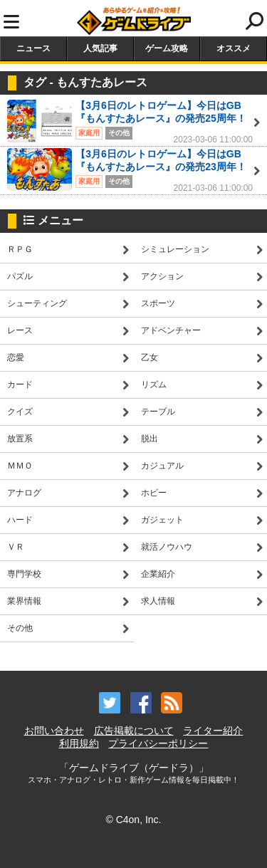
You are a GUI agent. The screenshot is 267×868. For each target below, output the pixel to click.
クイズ (20, 412)
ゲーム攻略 (167, 48)
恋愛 (16, 357)
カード (20, 385)
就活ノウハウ (167, 547)
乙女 (150, 357)
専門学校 (24, 574)
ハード (20, 520)
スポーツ (158, 303)
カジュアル (162, 466)
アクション (162, 276)
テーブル (158, 412)
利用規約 (79, 743)
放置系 (20, 439)
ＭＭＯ (20, 466)
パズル (20, 276)
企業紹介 (158, 574)
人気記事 (100, 48)
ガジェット (162, 520)
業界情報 (24, 601)
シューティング (37, 303)
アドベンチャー (171, 330)
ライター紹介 (213, 731)
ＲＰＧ (20, 249)
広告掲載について (134, 731)
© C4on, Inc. (133, 820)
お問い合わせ (54, 731)
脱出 (150, 439)
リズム (154, 385)
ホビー (154, 493)
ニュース (33, 48)
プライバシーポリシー (158, 743)
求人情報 (158, 601)
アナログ (24, 493)
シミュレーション (175, 249)
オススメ (234, 48)
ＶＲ (16, 547)
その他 (20, 628)
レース (20, 330)
